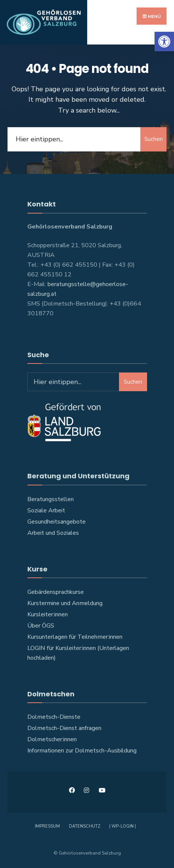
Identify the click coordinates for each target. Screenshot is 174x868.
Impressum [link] (47, 826)
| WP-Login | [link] (123, 826)
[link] (164, 42)
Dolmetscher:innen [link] (52, 739)
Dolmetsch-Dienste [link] (54, 717)
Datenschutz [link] (85, 826)
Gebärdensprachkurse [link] (56, 592)
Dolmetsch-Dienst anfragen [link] (64, 728)
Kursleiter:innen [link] (48, 614)
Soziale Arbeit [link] (46, 510)
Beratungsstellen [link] (51, 499)
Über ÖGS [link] (41, 626)
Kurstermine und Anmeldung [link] (65, 603)
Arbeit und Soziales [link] (53, 533)
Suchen (154, 139)
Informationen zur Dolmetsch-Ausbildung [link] (82, 751)
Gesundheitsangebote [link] (57, 522)
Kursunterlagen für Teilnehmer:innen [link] (75, 637)
